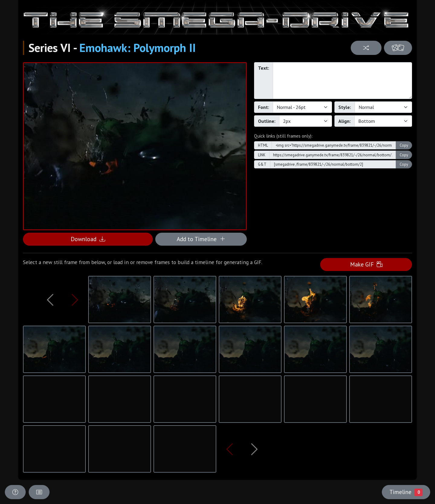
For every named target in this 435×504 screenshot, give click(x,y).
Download (88, 239)
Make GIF (366, 264)
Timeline (406, 492)
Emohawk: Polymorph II (138, 48)
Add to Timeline (201, 239)
